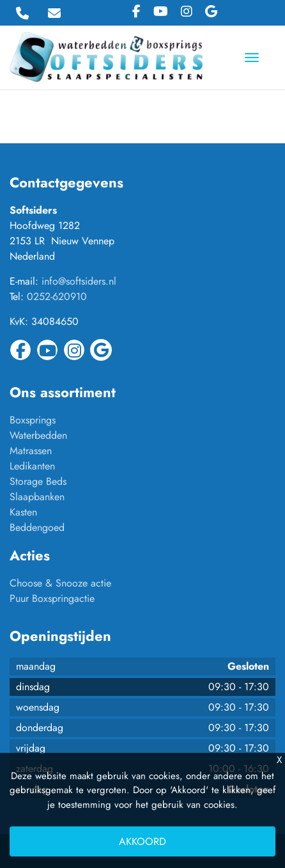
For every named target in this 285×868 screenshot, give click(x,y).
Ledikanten (32, 466)
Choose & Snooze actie (60, 583)
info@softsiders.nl (79, 281)
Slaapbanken (37, 497)
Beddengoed (37, 527)
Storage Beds (38, 481)
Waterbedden (38, 435)
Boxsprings (33, 420)
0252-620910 (57, 296)
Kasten (23, 512)
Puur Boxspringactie (52, 598)
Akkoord (142, 841)
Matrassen (31, 451)
